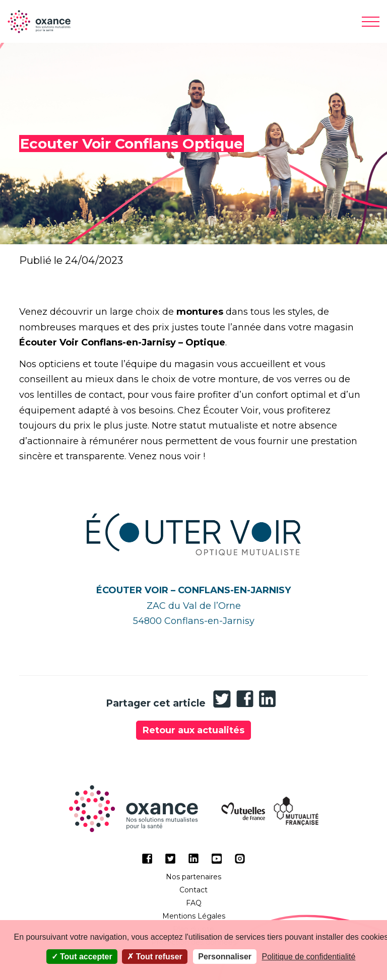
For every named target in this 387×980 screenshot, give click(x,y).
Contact (193, 890)
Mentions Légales (194, 916)
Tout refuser (155, 957)
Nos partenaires (193, 877)
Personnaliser (225, 957)
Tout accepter (82, 957)
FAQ (194, 903)
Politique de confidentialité (309, 957)
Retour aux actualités (193, 730)
